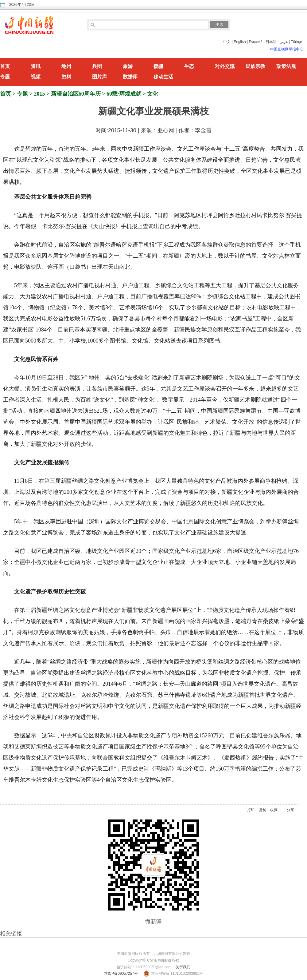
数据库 (130, 77)
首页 (5, 66)
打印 (251, 810)
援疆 (158, 66)
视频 (36, 77)
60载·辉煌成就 (124, 94)
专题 (5, 77)
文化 (153, 94)
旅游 (128, 66)
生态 (189, 66)
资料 (66, 77)
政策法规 (286, 66)
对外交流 (225, 66)
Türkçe (296, 42)
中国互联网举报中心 (287, 49)
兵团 (97, 66)
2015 (40, 94)
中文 (227, 42)
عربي (284, 42)
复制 (262, 810)
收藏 (274, 810)
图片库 (99, 77)
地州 (66, 66)
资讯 (36, 66)
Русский (256, 42)
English (240, 42)
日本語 (271, 42)
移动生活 (163, 77)
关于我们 (183, 967)
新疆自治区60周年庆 (76, 94)
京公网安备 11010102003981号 (177, 974)
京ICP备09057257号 (121, 974)
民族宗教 (255, 66)
